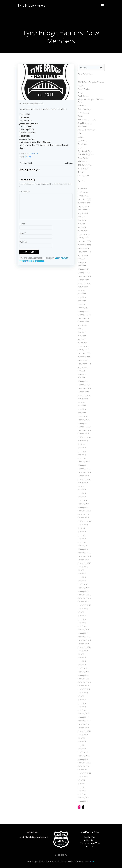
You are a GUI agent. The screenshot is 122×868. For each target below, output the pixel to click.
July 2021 (81, 371)
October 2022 (83, 322)
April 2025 (82, 227)
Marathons (82, 127)
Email (23, 233)
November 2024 (84, 245)
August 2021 (83, 367)
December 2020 (84, 385)
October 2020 (83, 392)
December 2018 (84, 469)
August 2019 (83, 441)
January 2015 (83, 633)
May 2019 (82, 451)
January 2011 (83, 801)
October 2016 (83, 560)
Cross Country (84, 113)
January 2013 (83, 717)
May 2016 (82, 577)
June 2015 (82, 616)
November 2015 (84, 598)
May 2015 (82, 619)
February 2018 (84, 504)
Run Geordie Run (85, 151)
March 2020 (83, 416)
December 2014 (84, 637)
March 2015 (83, 626)
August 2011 (83, 777)
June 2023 (82, 294)
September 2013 (84, 689)
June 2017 (82, 532)
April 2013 (82, 707)
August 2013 (83, 693)
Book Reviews (84, 96)
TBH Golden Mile (85, 165)
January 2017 (83, 549)
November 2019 (84, 430)
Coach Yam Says (84, 109)
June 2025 (82, 220)
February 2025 (84, 234)
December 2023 (84, 273)
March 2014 (83, 668)
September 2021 (84, 364)
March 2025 (83, 231)
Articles (81, 85)
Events (81, 116)
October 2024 (83, 248)
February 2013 (84, 714)
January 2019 (83, 465)
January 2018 (83, 507)
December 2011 (84, 763)
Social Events (83, 158)
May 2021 (82, 378)
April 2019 (82, 455)
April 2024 (82, 266)
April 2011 (82, 791)
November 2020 (84, 388)
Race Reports (83, 144)
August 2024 (83, 255)
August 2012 (83, 735)
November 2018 (84, 472)
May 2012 (82, 745)
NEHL (80, 134)
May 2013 (82, 703)
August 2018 (83, 483)
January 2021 (83, 381)
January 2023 (83, 311)
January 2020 (83, 423)
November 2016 (84, 556)
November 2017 (84, 514)
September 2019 (84, 437)
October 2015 (83, 602)
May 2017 (82, 535)
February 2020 (84, 420)
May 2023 (82, 297)
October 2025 (83, 206)
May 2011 (82, 787)
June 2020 (82, 406)
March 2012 (83, 752)
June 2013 (82, 700)
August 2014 (83, 651)
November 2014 (84, 640)
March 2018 (83, 500)
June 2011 (82, 784)
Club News (34, 154)
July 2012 (81, 738)
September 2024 (84, 252)
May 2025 (82, 224)
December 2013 (84, 679)
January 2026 (83, 196)
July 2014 (81, 654)
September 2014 (84, 647)
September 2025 (84, 210)
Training (81, 172)
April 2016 (82, 581)
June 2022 (82, 332)
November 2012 (84, 724)
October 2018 (83, 476)
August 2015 (83, 609)
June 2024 (82, 262)
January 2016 (83, 591)
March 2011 (83, 794)
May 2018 (82, 493)
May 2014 (82, 661)
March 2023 (83, 304)
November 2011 (84, 766)
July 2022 (81, 329)
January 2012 (83, 759)
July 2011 (81, 780)
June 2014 (82, 658)
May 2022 (82, 336)
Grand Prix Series (85, 123)
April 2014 (82, 665)
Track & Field (83, 168)
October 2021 (83, 360)
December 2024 (84, 241)
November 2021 (84, 357)
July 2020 (81, 402)
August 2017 (83, 525)
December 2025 (84, 199)
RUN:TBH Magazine (86, 155)
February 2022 (84, 346)
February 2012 (84, 756)
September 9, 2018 (37, 104)
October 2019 (83, 434)
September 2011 (84, 773)
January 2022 (83, 350)
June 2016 (82, 574)
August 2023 (83, 287)
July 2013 (81, 696)
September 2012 (84, 731)
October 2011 (83, 770)
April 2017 (82, 539)
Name (23, 224)
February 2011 (84, 798)
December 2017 (84, 511)
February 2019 (84, 462)
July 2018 (81, 486)
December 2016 (84, 553)
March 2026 (83, 189)
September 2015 (84, 605)
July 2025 (81, 217)
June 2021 (82, 374)
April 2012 (82, 749)
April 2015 (82, 623)
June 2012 (82, 742)
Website (23, 242)
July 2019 (81, 444)
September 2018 (84, 479)
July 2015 (81, 612)
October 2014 (83, 644)
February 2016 (84, 588)
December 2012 (84, 721)
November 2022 (84, 318)
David (24, 104)
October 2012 (83, 728)
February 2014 (84, 672)
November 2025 (84, 203)
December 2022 (84, 315)
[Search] (101, 68)
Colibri (92, 861)
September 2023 (84, 283)
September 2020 (84, 395)
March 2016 (83, 584)
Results (81, 148)
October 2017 (83, 518)
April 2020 (82, 413)
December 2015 (84, 595)
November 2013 (84, 682)
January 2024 (83, 269)
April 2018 (82, 497)
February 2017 (84, 546)
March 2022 (83, 343)
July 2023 (81, 290)
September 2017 (84, 521)
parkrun (81, 137)
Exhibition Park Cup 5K (87, 120)
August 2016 (83, 567)
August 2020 (83, 399)
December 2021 (84, 353)
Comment (25, 192)
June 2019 (82, 448)
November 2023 (84, 276)
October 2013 (83, 686)
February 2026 (84, 192)
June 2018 (82, 490)
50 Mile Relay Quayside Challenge (91, 82)
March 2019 (83, 458)
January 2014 (83, 675)
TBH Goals (82, 161)
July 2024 (81, 259)
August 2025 (83, 213)
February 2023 (84, 308)
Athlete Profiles (84, 89)
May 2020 (82, 409)
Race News (82, 141)
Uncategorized (84, 175)
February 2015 (84, 630)
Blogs (80, 92)
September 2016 (84, 563)
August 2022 (83, 325)
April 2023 (82, 301)
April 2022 (82, 339)
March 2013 (83, 710)
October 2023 (83, 280)
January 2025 (83, 238)
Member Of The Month (87, 130)
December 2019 (84, 427)
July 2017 (81, 528)
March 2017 (83, 542)
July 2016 (81, 570)
